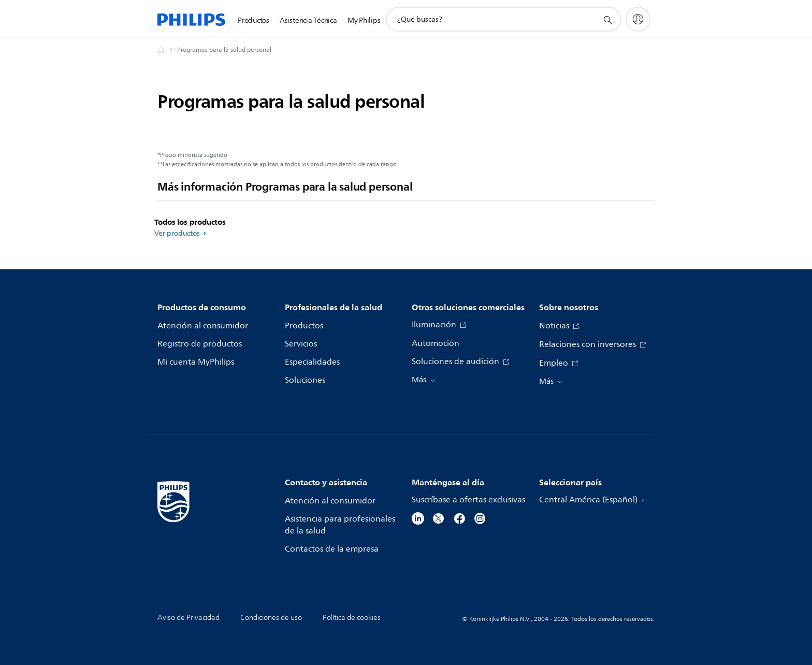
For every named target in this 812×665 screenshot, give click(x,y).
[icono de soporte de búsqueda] (607, 20)
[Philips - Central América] (167, 50)
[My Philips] (638, 19)
